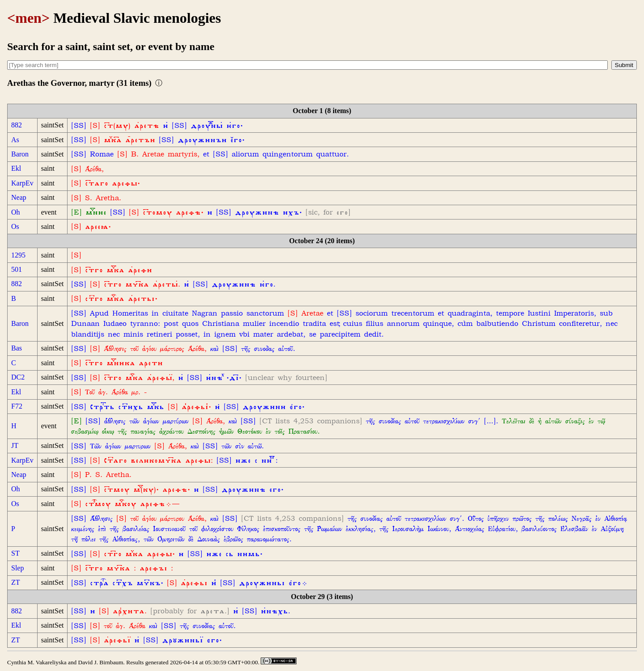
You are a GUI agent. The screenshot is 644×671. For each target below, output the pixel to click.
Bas (17, 348)
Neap (19, 197)
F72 (17, 406)
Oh (16, 212)
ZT (16, 582)
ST (15, 553)
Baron (20, 154)
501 (17, 269)
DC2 (18, 377)
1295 (18, 255)
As (15, 140)
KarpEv (22, 183)
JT (15, 445)
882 (17, 125)
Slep (17, 568)
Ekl (16, 168)
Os (15, 226)
